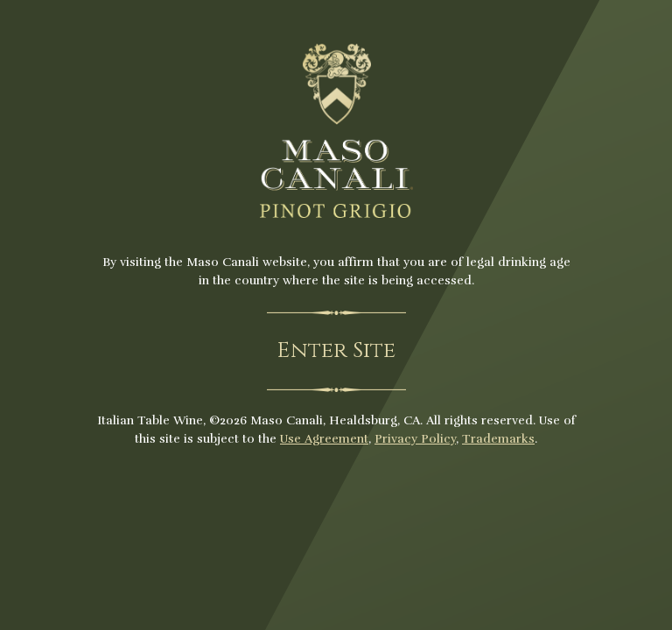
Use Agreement (324, 439)
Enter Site (336, 350)
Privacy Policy (415, 439)
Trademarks (498, 439)
